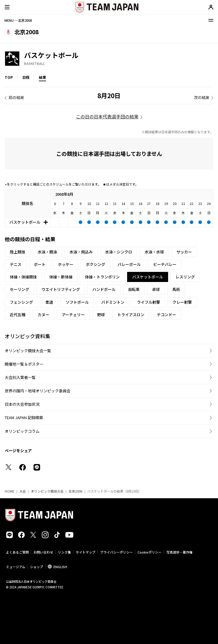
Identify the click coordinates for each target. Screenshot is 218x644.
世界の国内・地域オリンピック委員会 (38, 391)
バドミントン (113, 302)
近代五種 (18, 315)
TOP (9, 77)
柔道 (49, 302)
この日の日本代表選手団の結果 (107, 116)
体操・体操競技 (23, 277)
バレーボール (129, 264)
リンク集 (64, 552)
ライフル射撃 (149, 302)
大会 (23, 491)
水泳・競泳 (47, 252)
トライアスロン (131, 315)
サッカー (184, 252)
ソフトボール (77, 302)
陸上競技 (18, 252)
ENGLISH (60, 567)
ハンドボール (104, 289)
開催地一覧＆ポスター (24, 364)
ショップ (37, 567)
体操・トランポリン (102, 277)
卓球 (156, 289)
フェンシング (21, 302)
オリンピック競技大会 (47, 491)
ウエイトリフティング (61, 289)
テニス (16, 264)
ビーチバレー (165, 264)
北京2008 (75, 491)
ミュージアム (16, 567)
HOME (10, 491)
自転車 (134, 289)
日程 (26, 77)
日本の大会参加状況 (22, 404)
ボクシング (95, 264)
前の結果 (16, 97)
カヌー (44, 315)
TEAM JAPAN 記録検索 (24, 417)
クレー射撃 (182, 302)
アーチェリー (73, 315)
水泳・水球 (154, 252)
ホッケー (66, 264)
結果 (42, 77)
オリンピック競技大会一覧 (28, 351)
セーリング (19, 289)
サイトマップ (86, 552)
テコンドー (166, 315)
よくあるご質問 (17, 552)
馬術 (176, 289)
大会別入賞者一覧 (20, 377)
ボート (40, 264)
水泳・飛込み (81, 252)
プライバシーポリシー (116, 552)
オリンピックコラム (22, 431)
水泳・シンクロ (119, 252)
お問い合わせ (43, 552)
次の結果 (202, 97)
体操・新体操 (61, 277)
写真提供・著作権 (179, 552)
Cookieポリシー (150, 552)
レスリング (185, 277)
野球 (101, 315)
